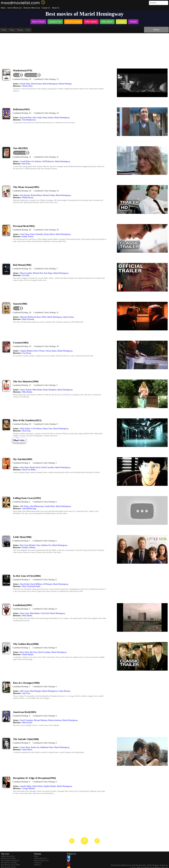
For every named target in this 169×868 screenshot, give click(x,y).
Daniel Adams (28, 654)
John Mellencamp (37, 506)
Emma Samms (48, 118)
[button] (32, 75)
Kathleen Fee (46, 545)
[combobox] (154, 3)
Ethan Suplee (25, 429)
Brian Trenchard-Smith (31, 586)
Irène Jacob (24, 613)
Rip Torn (33, 652)
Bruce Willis (41, 317)
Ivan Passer (27, 353)
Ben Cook (24, 545)
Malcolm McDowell (28, 317)
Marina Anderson (55, 720)
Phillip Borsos (28, 198)
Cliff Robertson (48, 161)
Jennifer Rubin (26, 786)
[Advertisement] (85, 49)
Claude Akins (50, 506)
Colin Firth (45, 613)
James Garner (68, 317)
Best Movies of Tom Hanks (10, 865)
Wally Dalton (37, 786)
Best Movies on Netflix (9, 863)
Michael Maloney (40, 720)
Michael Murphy (65, 84)
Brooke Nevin (35, 467)
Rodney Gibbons (29, 547)
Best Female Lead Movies (10, 860)
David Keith (25, 584)
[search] (159, 3)
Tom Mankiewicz (29, 120)
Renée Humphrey (50, 390)
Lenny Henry (25, 747)
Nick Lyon (26, 431)
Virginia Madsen (26, 351)
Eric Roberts (36, 161)
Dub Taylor (24, 506)
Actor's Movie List (14, 8)
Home (3, 8)
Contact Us (46, 8)
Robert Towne (28, 236)
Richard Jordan (49, 195)
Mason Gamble (26, 273)
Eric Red (26, 275)
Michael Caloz (34, 545)
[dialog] (18, 75)
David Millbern (36, 584)
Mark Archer (27, 723)
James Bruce (27, 750)
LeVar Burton (36, 429)
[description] (22, 79)
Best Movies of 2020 (8, 858)
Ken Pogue (48, 273)
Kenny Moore (49, 234)
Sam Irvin (26, 693)
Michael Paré (38, 273)
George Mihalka (29, 788)
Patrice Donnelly (37, 234)
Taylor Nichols (26, 390)
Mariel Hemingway (50, 84)
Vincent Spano (51, 351)
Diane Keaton (36, 84)
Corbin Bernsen (64, 691)
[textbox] (154, 3)
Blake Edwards (28, 319)
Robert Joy (35, 747)
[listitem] (38, 22)
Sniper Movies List (8, 856)
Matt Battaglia (36, 691)
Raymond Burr (26, 118)
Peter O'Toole (39, 351)
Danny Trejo (48, 429)
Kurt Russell (25, 195)
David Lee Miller (29, 470)
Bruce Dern (25, 652)
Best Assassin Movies (9, 867)
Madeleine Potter (47, 747)
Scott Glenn (25, 234)
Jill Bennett (48, 584)
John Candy (37, 118)
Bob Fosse (26, 164)
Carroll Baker (25, 161)
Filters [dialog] (156, 29)
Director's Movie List (32, 8)
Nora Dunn (24, 467)
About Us (56, 8)
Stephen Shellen (50, 786)
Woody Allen (25, 84)
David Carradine (48, 467)
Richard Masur (36, 195)
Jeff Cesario (25, 691)
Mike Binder (37, 390)
